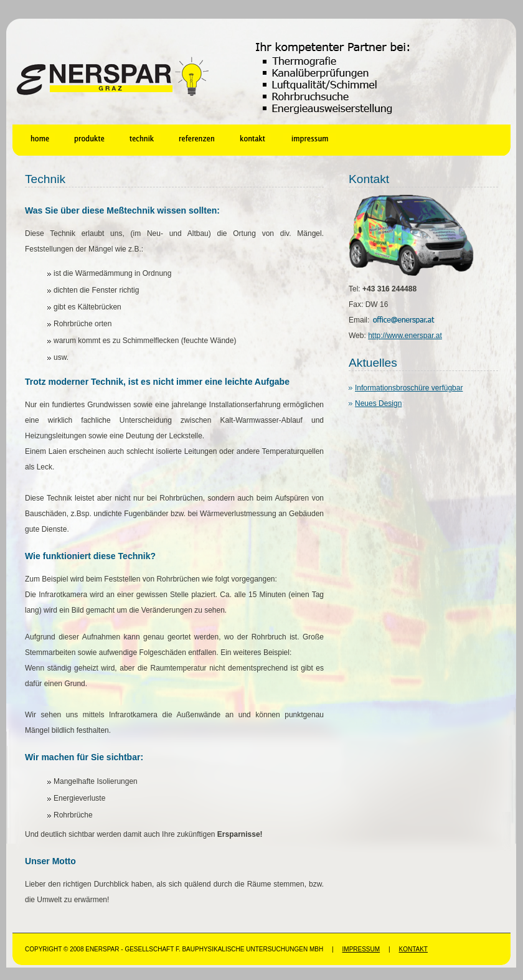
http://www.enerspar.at (405, 336)
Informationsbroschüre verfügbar (409, 388)
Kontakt (413, 949)
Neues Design (378, 403)
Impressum (361, 949)
